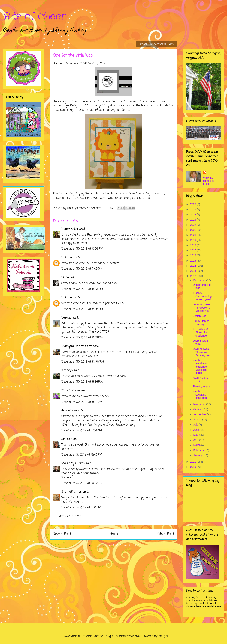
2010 (194, 467)
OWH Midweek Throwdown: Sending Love (202, 352)
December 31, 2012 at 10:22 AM (82, 483)
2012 (194, 276)
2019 (194, 240)
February (199, 450)
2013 (194, 271)
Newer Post (62, 534)
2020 (194, 235)
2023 (194, 220)
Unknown (68, 258)
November (200, 404)
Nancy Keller (70, 229)
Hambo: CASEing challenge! (200, 395)
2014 (194, 266)
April (196, 440)
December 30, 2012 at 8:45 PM (82, 309)
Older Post (166, 534)
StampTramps (71, 492)
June (196, 430)
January (198, 455)
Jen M (66, 439)
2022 (194, 225)
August (198, 420)
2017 (194, 250)
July (196, 425)
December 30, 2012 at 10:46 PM (83, 362)
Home (114, 534)
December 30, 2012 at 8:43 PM (82, 289)
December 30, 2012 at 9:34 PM (82, 338)
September (200, 414)
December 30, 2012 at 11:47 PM (82, 402)
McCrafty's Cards (73, 464)
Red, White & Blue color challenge (200, 332)
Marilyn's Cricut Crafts (77, 346)
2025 (194, 209)
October (198, 409)
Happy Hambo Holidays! (201, 323)
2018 (194, 245)
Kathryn (67, 371)
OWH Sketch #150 (200, 342)
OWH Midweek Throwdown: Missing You (201, 308)
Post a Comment (69, 516)
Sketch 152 (199, 316)
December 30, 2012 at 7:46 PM (82, 269)
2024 (194, 215)
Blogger (163, 636)
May (196, 435)
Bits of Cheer (34, 16)
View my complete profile (209, 181)
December (200, 280)
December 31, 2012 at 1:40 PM (81, 508)
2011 (194, 462)
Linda (65, 278)
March (197, 445)
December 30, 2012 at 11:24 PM (82, 382)
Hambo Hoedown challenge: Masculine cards (200, 367)
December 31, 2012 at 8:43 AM (82, 455)
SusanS (66, 318)
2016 (194, 255)
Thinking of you (202, 386)
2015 (194, 261)
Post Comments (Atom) (123, 545)
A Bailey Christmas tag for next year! (202, 296)
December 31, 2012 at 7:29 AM (82, 431)
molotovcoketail (130, 636)
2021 (194, 230)
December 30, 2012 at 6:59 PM (82, 249)
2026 (194, 204)
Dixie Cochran (71, 391)
